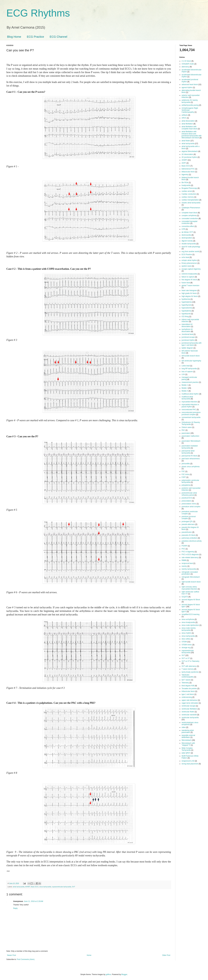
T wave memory (188, 669)
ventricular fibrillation (189, 709)
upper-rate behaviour (189, 700)
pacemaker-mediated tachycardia (190, 447)
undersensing (187, 697)
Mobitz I (185, 388)
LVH (183, 374)
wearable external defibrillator (188, 736)
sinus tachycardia (45, 887)
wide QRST (186, 753)
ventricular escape (188, 706)
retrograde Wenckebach (191, 577)
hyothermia (186, 299)
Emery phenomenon (189, 263)
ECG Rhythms (38, 13)
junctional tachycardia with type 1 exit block (192, 344)
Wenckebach (186, 740)
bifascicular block (188, 172)
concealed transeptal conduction (189, 222)
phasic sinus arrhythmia (191, 467)
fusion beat (186, 283)
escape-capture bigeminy (191, 269)
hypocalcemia (187, 308)
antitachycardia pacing (190, 105)
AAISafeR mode (188, 64)
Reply (15, 908)
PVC (183, 549)
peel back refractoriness (191, 459)
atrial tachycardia (19, 887)
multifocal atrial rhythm (190, 394)
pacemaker (186, 433)
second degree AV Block (191, 600)
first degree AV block (189, 280)
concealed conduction (190, 219)
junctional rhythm (188, 340)
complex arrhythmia (189, 216)
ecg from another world (190, 252)
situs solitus (186, 639)
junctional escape (188, 337)
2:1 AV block (186, 61)
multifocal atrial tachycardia (187, 398)
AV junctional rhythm (189, 157)
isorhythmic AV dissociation (187, 330)
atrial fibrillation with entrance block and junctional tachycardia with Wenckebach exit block (192, 135)
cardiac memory (188, 197)
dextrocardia (186, 235)
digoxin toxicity (187, 241)
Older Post (166, 955)
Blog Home (14, 37)
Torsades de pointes (189, 689)
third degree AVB (188, 686)
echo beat (185, 257)
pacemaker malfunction (190, 436)
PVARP (184, 546)
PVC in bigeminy (188, 552)
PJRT (184, 477)
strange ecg (186, 648)
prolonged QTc (187, 522)
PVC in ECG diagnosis (190, 555)
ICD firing (185, 317)
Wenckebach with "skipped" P (188, 744)
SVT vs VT (186, 658)
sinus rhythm (186, 633)
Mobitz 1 (185, 385)
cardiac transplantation (190, 200)
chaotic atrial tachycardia (191, 203)
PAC (183, 430)
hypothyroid (186, 314)
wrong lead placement (190, 764)
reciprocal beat (187, 563)
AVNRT (28, 887)
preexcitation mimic (189, 504)
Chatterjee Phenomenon (191, 208)
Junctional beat (187, 334)
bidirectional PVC (188, 169)
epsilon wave (186, 266)
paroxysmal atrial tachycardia (188, 452)
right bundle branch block (191, 582)
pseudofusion (187, 532)
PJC (183, 471)
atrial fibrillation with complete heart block (189, 128)
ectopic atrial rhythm (189, 260)
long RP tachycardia (189, 369)
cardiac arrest (187, 191)
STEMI (184, 642)
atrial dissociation (188, 121)
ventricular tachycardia (190, 718)
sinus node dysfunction (190, 625)
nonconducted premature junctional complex (191, 413)
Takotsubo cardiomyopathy (188, 676)
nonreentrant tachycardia (191, 417)
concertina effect (188, 226)
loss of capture (187, 372)
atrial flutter (186, 141)
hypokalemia (186, 311)
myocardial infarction (189, 402)
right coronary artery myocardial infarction (189, 588)
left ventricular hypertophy (191, 361)
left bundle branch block (191, 356)
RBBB (184, 560)
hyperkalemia (187, 302)
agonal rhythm (187, 87)
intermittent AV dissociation (187, 325)
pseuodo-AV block (188, 535)
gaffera (108, 974)
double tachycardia (189, 244)
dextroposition (187, 238)
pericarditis (186, 464)
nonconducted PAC (189, 410)
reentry (184, 566)
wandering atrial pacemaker (188, 731)
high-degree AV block (190, 296)
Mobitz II (185, 391)
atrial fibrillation (187, 124)
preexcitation (186, 501)
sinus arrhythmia (188, 619)
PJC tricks (185, 474)
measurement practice (190, 382)
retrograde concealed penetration (190, 573)
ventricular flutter (188, 712)
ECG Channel (58, 37)
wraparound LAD (188, 761)
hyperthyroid (186, 305)
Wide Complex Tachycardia (187, 749)
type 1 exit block (188, 694)
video (184, 727)
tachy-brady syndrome (190, 672)
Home (89, 955)
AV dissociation (187, 154)
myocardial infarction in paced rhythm (190, 406)
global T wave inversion (190, 286)
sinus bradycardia (188, 622)
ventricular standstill (189, 715)
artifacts (185, 115)
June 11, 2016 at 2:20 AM (33, 901)
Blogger (124, 974)
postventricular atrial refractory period (189, 494)
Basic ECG (35, 887)
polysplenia (186, 485)
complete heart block (189, 213)
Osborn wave (187, 427)
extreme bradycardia (189, 274)
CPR (183, 229)
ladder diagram (187, 348)
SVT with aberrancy (189, 666)
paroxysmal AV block (189, 456)
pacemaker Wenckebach (191, 441)
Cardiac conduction (189, 194)
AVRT (184, 163)
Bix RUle (185, 183)
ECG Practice (35, 37)
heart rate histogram (189, 290)
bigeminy (185, 175)
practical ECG (187, 498)
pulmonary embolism (189, 538)
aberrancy (185, 67)
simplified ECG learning (190, 614)
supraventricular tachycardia (62, 887)
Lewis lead (186, 366)
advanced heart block (190, 84)
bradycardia (186, 185)
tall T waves (186, 680)
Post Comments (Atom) (26, 959)
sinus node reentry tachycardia (189, 629)
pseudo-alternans (188, 524)
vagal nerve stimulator (190, 703)
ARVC (184, 118)
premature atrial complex (191, 507)
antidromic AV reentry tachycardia (190, 101)
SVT (74, 887)
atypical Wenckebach (190, 151)
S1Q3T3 (185, 597)
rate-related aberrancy (190, 558)
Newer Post (12, 955)
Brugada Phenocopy (189, 188)
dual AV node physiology (191, 247)
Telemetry (185, 683)
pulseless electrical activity (192, 541)
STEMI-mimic (187, 645)
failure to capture (188, 277)
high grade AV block (189, 293)
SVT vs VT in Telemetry (190, 661)
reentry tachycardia (189, 569)
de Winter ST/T (187, 232)
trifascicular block (188, 691)
